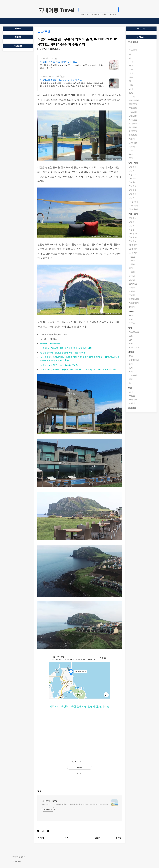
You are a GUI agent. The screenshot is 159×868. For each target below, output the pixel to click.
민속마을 (133, 143)
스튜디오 (133, 399)
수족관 (132, 272)
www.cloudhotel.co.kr (50, 343)
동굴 (131, 69)
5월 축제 (133, 182)
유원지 (132, 139)
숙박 (130, 328)
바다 (131, 73)
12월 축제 (133, 209)
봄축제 (105, 14)
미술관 (132, 260)
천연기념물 (134, 299)
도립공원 (133, 108)
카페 (131, 379)
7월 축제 (133, 190)
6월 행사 (133, 230)
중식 (131, 368)
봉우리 (132, 96)
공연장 (132, 280)
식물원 (132, 264)
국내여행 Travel (56, 10)
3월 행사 (133, 226)
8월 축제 (133, 194)
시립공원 (133, 112)
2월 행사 (133, 222)
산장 (131, 343)
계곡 (131, 62)
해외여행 (132, 408)
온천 (131, 150)
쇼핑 (130, 388)
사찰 (131, 85)
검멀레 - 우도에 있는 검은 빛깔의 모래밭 (59, 365)
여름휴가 (113, 14)
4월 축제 (133, 178)
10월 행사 (133, 245)
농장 (131, 154)
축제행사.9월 (95, 14)
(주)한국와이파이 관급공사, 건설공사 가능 (61, 80)
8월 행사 (133, 237)
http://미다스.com (47, 58)
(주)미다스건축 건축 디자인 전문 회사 (59, 62)
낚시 (131, 319)
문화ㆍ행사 (133, 214)
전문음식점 (134, 360)
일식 (131, 371)
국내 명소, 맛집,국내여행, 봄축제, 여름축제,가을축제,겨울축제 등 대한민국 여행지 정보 (75, 804)
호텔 (131, 336)
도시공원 (133, 120)
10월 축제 (133, 202)
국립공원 (133, 104)
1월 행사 (133, 218)
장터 (131, 392)
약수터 (132, 147)
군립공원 (133, 116)
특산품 (132, 396)
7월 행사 (133, 233)
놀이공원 (133, 127)
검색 (116, 10)
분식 (131, 356)
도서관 (132, 295)
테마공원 (133, 123)
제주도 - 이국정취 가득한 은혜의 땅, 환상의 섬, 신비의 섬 (80, 706)
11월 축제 (133, 205)
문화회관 (133, 284)
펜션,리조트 (134, 347)
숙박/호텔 (44, 32)
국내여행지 (133, 42)
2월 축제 (133, 171)
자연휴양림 (134, 100)
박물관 (132, 257)
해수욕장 (133, 50)
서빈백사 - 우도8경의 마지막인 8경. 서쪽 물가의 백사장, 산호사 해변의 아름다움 (78, 369)
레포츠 (131, 311)
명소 (131, 81)
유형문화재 (134, 303)
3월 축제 (133, 175)
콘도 (131, 340)
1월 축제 (133, 167)
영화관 (132, 291)
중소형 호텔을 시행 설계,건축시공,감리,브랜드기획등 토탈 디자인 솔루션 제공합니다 (71, 67)
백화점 (132, 403)
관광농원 (133, 135)
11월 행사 (133, 249)
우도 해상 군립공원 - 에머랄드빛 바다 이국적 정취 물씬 (66, 348)
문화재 (132, 307)
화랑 (131, 268)
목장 (131, 158)
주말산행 (85, 14)
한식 (131, 364)
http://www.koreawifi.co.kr (50, 76)
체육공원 (133, 131)
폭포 (131, 66)
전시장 (132, 276)
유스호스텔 (134, 332)
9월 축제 (133, 198)
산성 (131, 93)
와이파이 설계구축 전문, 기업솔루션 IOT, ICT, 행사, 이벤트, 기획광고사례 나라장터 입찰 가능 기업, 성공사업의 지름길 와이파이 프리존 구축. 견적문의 (71, 85)
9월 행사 (133, 241)
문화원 (132, 287)
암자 (131, 89)
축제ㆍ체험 (133, 163)
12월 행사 (133, 253)
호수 (131, 77)
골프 (131, 315)
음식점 (131, 352)
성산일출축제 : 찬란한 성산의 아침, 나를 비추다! (63, 353)
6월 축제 (133, 186)
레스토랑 (133, 375)
